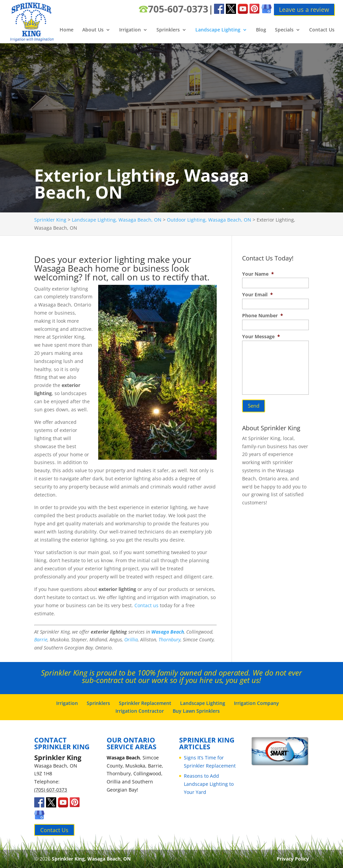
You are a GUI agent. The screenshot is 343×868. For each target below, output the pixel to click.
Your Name (258, 274)
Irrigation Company (256, 703)
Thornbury (169, 639)
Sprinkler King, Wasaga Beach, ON (91, 859)
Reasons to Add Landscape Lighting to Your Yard (209, 784)
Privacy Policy (293, 859)
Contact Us (322, 30)
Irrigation (130, 30)
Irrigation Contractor (140, 711)
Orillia (131, 639)
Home (67, 30)
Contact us (146, 605)
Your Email (258, 295)
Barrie (41, 639)
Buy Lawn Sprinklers (196, 711)
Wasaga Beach (168, 632)
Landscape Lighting (218, 30)
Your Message (261, 337)
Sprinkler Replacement (145, 703)
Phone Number (263, 316)
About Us (93, 30)
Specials (284, 30)
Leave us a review (304, 9)
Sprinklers (168, 30)
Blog (261, 30)
